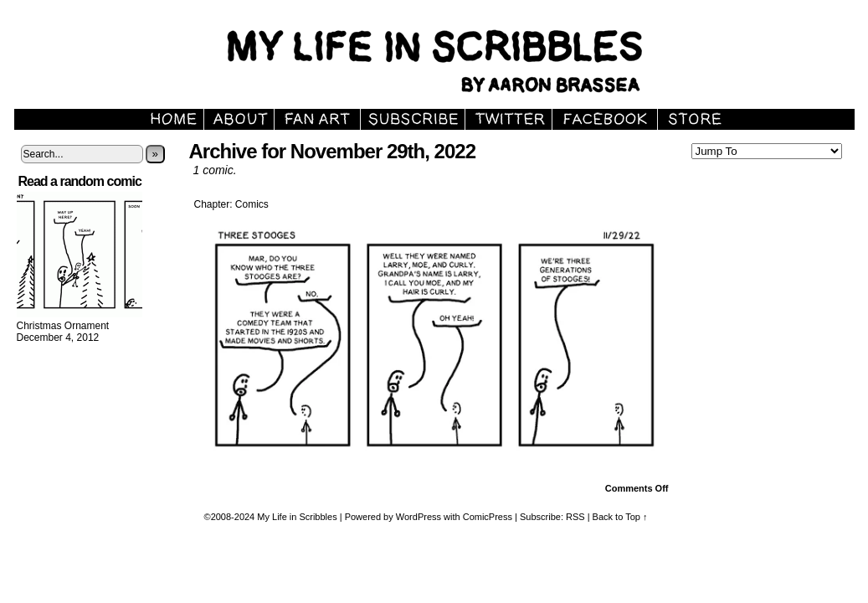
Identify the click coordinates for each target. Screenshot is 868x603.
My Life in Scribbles (297, 517)
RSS (575, 517)
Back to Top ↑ (620, 517)
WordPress (419, 517)
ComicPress (488, 517)
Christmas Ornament (63, 326)
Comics (252, 204)
